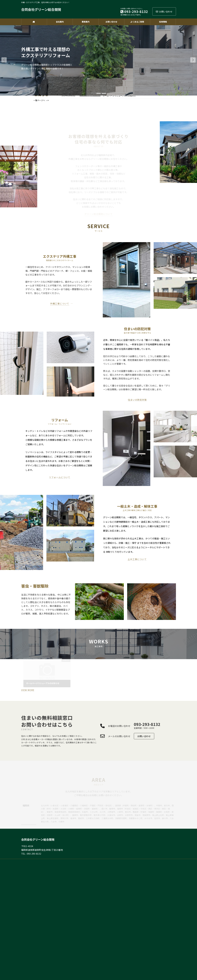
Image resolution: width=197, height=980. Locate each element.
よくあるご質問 (127, 861)
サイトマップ (144, 861)
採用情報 (170, 861)
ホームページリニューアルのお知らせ (119, 96)
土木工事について (137, 559)
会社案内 (158, 861)
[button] (193, 60)
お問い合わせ (164, 12)
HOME (98, 861)
